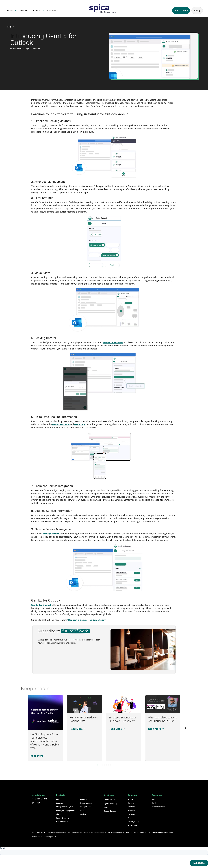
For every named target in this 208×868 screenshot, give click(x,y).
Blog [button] (9, 27)
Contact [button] (131, 807)
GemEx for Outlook (113, 342)
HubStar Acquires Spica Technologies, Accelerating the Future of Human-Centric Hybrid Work (45, 741)
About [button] (130, 799)
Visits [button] (59, 814)
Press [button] (130, 818)
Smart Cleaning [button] (63, 818)
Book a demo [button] (181, 10)
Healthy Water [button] (62, 822)
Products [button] (12, 11)
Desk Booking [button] (110, 799)
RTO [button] (106, 807)
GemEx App (80, 424)
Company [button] (53, 11)
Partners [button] (131, 814)
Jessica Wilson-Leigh (21, 49)
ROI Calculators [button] (158, 807)
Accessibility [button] (133, 825)
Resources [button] (39, 11)
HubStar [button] (131, 810)
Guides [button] (155, 803)
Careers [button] (131, 803)
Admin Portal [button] (86, 799)
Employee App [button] (86, 803)
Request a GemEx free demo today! (87, 620)
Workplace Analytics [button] (65, 807)
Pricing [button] (197, 10)
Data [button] (82, 810)
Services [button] (60, 803)
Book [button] (58, 799)
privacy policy (156, 832)
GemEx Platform (61, 424)
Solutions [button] (25, 11)
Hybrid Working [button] (110, 804)
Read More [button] (37, 756)
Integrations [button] (85, 807)
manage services (52, 534)
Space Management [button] (112, 811)
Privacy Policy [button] (134, 822)
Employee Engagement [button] (66, 810)
